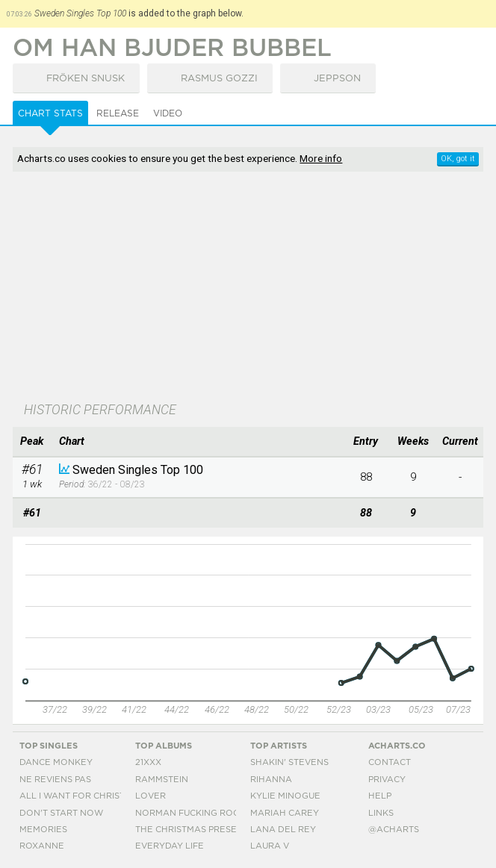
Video (168, 113)
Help (380, 796)
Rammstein (162, 780)
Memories (43, 830)
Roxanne (42, 846)
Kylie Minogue (285, 796)
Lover (151, 796)
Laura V (270, 846)
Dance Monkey (56, 762)
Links (381, 813)
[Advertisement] (248, 288)
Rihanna (271, 780)
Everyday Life (170, 846)
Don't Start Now (61, 813)
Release (118, 113)
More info (321, 158)
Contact (390, 762)
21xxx (148, 762)
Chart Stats (50, 113)
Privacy (387, 780)
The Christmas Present (192, 830)
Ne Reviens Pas (55, 780)
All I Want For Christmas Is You (97, 796)
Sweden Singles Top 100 (138, 470)
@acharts (394, 830)
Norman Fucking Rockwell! (204, 813)
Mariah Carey (285, 813)
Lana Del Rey (283, 830)
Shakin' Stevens (289, 762)
